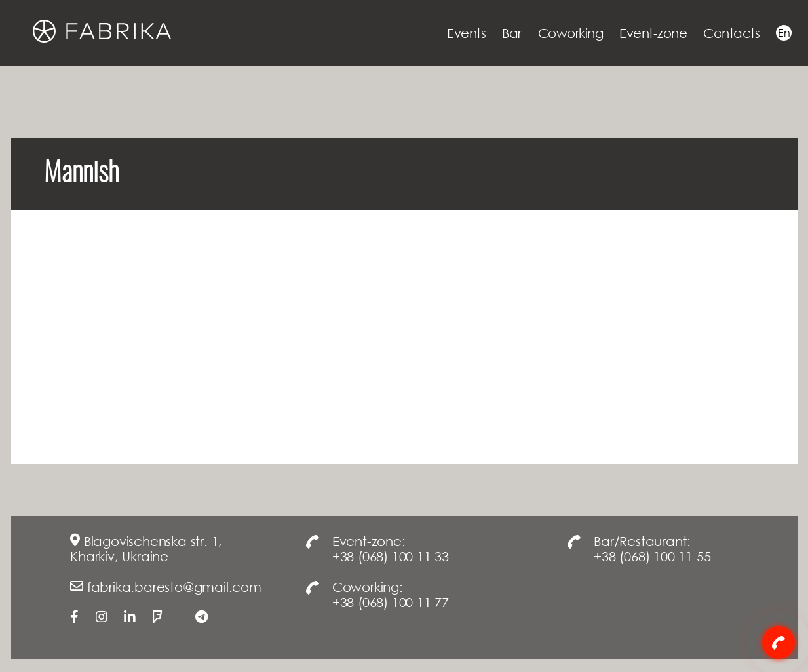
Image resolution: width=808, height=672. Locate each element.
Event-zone (653, 33)
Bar (512, 33)
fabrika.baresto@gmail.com (174, 587)
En (784, 33)
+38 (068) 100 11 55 (652, 556)
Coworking (571, 33)
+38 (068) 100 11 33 (391, 556)
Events (466, 33)
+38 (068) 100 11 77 (391, 602)
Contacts (731, 33)
